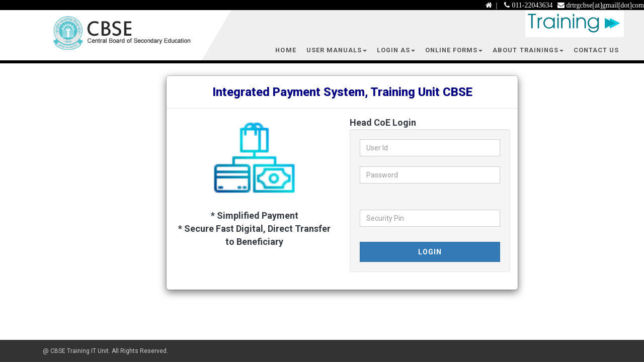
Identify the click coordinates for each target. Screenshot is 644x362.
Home (286, 50)
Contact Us (596, 50)
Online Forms (454, 50)
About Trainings (528, 50)
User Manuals (337, 50)
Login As (396, 50)
